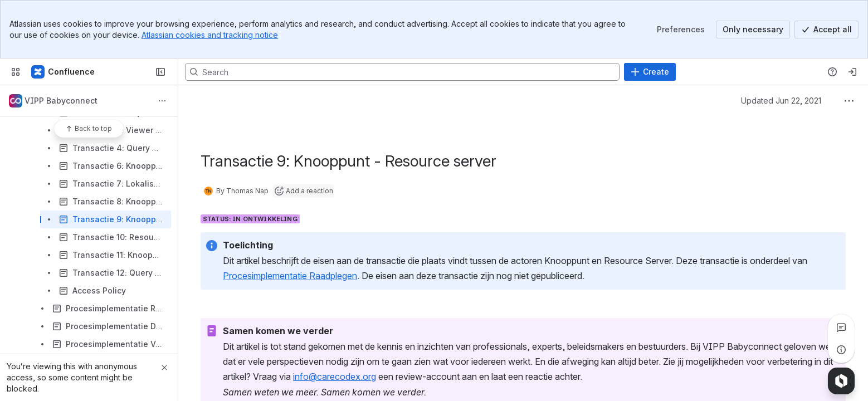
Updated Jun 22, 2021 (781, 101)
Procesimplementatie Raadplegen (290, 276)
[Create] (650, 72)
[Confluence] (64, 72)
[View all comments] (841, 327)
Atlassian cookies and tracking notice (210, 35)
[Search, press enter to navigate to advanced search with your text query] (402, 72)
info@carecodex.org (335, 376)
